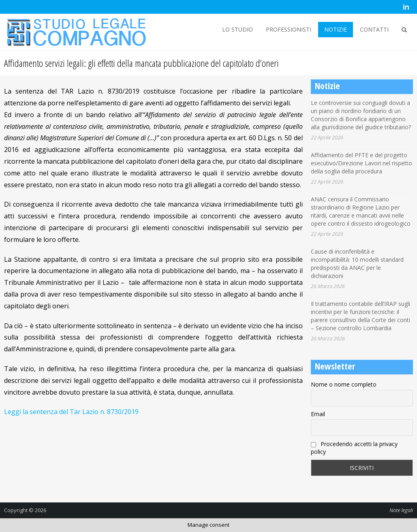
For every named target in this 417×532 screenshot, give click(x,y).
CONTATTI (374, 29)
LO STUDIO (237, 29)
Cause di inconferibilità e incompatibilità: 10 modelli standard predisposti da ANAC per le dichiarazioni (357, 264)
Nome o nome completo (344, 384)
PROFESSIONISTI (289, 29)
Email (318, 414)
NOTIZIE (336, 29)
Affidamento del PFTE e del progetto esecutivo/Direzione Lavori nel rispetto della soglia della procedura (361, 163)
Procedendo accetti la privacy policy (354, 448)
